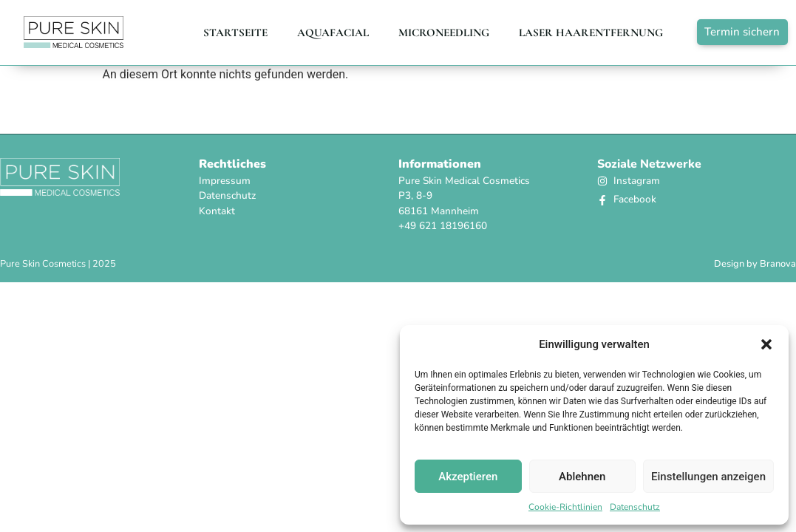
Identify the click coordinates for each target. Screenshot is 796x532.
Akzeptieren (468, 477)
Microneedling (444, 33)
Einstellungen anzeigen (708, 477)
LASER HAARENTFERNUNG (591, 33)
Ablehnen (582, 477)
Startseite (235, 33)
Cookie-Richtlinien (565, 507)
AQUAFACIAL (333, 33)
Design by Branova (755, 264)
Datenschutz (635, 507)
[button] (766, 344)
